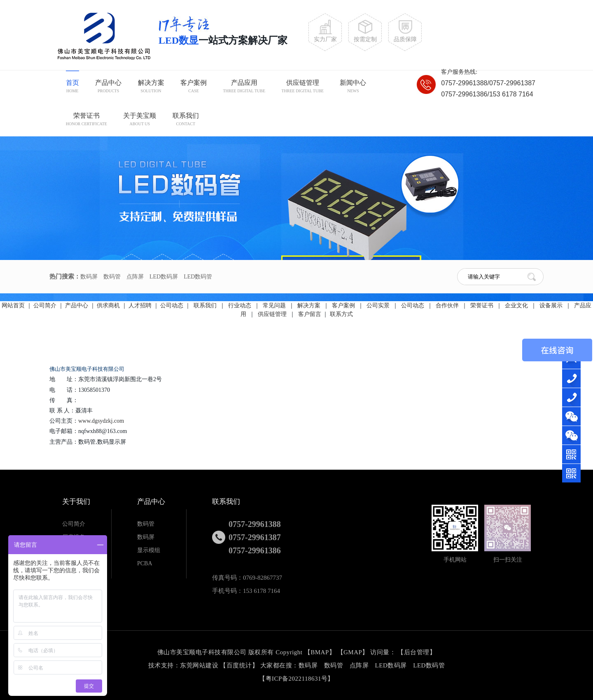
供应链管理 (302, 87)
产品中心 (108, 87)
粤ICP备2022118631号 (297, 679)
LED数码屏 (164, 277)
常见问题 (275, 306)
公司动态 (172, 306)
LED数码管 (198, 277)
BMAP (320, 652)
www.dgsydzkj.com (101, 421)
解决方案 (151, 87)
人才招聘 (140, 306)
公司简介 (45, 306)
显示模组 (149, 550)
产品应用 (244, 87)
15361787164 (573, 378)
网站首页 (13, 306)
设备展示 (552, 306)
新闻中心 (353, 87)
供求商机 (108, 306)
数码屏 (89, 277)
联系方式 (341, 314)
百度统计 (239, 665)
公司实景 (379, 306)
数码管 (112, 277)
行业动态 (240, 306)
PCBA (145, 563)
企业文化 (517, 306)
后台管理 (417, 652)
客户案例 (194, 87)
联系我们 (186, 120)
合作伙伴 (448, 306)
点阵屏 (135, 277)
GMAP (353, 652)
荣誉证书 (86, 120)
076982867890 (573, 397)
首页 (72, 87)
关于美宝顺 (140, 120)
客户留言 (310, 314)
